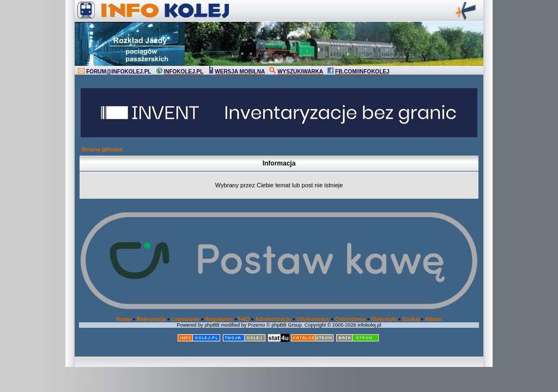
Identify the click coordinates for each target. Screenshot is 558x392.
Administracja (273, 319)
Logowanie (185, 319)
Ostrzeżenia (350, 319)
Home (124, 319)
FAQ (244, 319)
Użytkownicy (313, 319)
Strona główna (102, 149)
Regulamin (219, 319)
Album (433, 319)
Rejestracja (151, 319)
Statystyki (384, 319)
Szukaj (411, 319)
